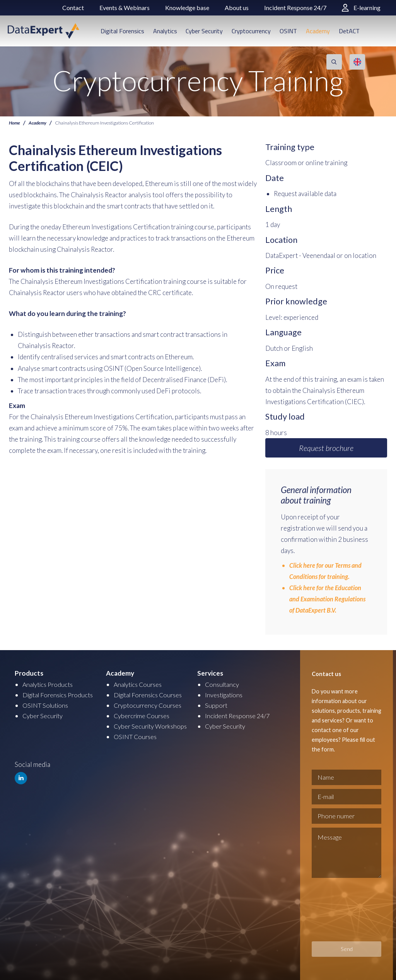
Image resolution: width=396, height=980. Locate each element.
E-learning (361, 8)
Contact (73, 8)
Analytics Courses (140, 684)
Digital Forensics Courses (151, 695)
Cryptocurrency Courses (149, 705)
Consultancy (223, 684)
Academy (318, 31)
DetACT (349, 31)
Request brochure (326, 448)
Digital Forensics (122, 31)
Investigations (225, 695)
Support (216, 705)
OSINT (288, 31)
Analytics (165, 31)
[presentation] (343, 910)
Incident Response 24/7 (295, 8)
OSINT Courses (136, 737)
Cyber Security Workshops (152, 726)
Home (15, 123)
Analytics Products (49, 684)
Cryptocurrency (251, 31)
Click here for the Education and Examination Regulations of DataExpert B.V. (329, 599)
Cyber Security (204, 31)
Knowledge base (187, 8)
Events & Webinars (125, 8)
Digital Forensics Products (61, 695)
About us (237, 8)
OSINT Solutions (47, 705)
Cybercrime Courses (143, 716)
